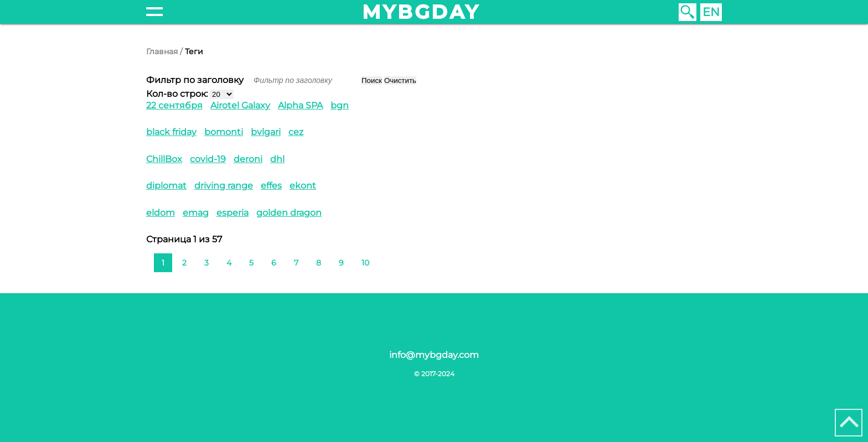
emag (196, 213)
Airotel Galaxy (240, 105)
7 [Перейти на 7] (296, 263)
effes (271, 186)
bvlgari (266, 132)
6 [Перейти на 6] (274, 263)
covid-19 (208, 159)
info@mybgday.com (434, 355)
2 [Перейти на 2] (184, 263)
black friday (171, 132)
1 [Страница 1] (163, 263)
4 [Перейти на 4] (229, 263)
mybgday (421, 12)
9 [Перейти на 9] (341, 263)
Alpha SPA (300, 105)
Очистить (400, 80)
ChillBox (164, 159)
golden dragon (289, 213)
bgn (340, 105)
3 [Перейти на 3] (206, 263)
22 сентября (174, 105)
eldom (161, 213)
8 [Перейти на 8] (319, 263)
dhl (277, 159)
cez (296, 132)
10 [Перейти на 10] (365, 263)
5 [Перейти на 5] (251, 263)
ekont (303, 186)
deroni (248, 159)
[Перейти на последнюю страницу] (405, 262)
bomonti (224, 132)
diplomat (166, 186)
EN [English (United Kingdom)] (711, 12)
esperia (232, 213)
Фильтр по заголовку (196, 80)
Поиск (372, 80)
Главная (162, 51)
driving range (224, 186)
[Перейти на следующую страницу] (387, 262)
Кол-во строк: (177, 94)
